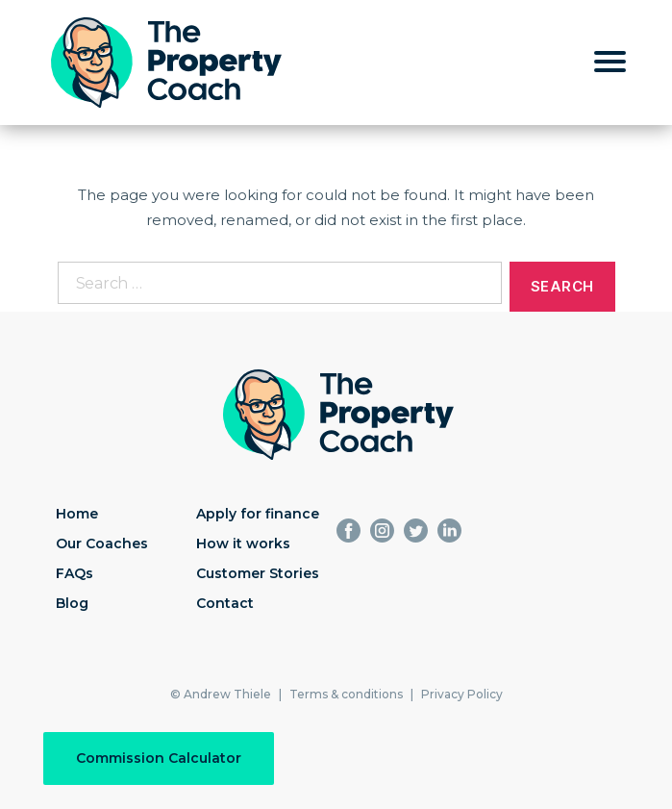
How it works (243, 544)
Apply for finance (258, 514)
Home (77, 514)
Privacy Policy (462, 694)
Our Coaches (102, 544)
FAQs (75, 573)
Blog (72, 603)
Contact (225, 603)
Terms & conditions (346, 694)
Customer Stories (258, 573)
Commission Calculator (159, 758)
